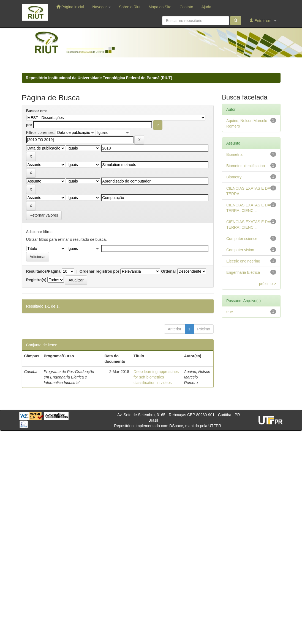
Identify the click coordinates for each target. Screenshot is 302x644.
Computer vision (240, 250)
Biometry (234, 177)
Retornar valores (44, 215)
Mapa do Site (160, 7)
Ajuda (206, 7)
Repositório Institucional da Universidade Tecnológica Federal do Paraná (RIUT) (99, 78)
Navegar (101, 7)
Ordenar (168, 271)
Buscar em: (37, 111)
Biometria (234, 154)
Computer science (242, 239)
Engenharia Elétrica (243, 272)
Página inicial (70, 7)
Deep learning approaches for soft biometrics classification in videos (156, 377)
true (230, 312)
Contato (186, 7)
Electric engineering (243, 261)
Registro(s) (36, 280)
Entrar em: (263, 20)
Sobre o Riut (130, 7)
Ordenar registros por (100, 271)
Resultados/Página (43, 271)
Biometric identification (246, 166)
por (29, 125)
